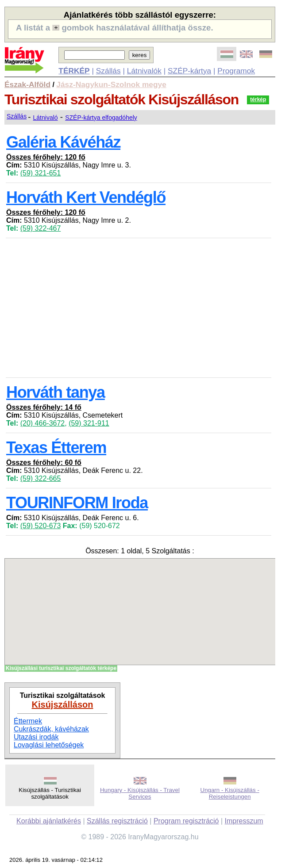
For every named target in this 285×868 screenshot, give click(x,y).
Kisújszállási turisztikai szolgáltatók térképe (61, 668)
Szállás (108, 71)
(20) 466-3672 (43, 423)
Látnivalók (144, 71)
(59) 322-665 (41, 478)
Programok (236, 71)
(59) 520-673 (41, 526)
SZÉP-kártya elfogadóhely (101, 118)
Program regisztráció (186, 821)
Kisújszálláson (63, 704)
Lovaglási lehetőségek (49, 745)
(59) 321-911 (89, 423)
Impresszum (244, 821)
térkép (258, 99)
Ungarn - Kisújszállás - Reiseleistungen (230, 793)
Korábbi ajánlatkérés (49, 821)
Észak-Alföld (27, 84)
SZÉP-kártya (189, 71)
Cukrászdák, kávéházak (51, 729)
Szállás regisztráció (117, 821)
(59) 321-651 (41, 173)
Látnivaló (46, 118)
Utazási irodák (36, 737)
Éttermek (28, 721)
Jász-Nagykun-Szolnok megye (111, 84)
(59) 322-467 (41, 228)
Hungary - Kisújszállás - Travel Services (140, 793)
